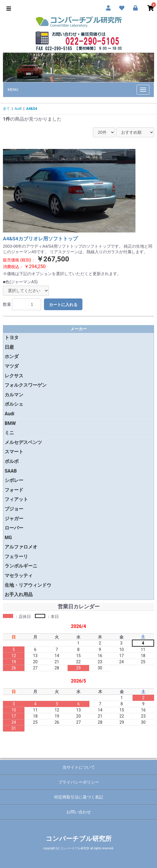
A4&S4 (32, 109)
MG (8, 538)
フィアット (16, 499)
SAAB (11, 471)
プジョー (14, 509)
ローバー (14, 528)
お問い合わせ (79, 812)
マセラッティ (19, 576)
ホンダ (12, 356)
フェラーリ (16, 557)
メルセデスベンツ (23, 442)
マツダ (12, 366)
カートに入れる (63, 305)
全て (6, 109)
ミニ (9, 433)
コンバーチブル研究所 (79, 839)
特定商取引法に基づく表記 (79, 797)
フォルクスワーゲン (26, 385)
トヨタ (12, 337)
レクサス (14, 376)
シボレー (14, 480)
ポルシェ (14, 404)
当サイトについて (79, 767)
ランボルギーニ (21, 566)
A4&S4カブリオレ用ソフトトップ (40, 239)
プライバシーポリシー (79, 782)
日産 (9, 347)
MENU (13, 90)
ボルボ (12, 461)
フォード (14, 490)
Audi (18, 109)
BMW (10, 423)
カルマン (14, 395)
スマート (14, 452)
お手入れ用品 (19, 594)
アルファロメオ (21, 547)
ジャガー (14, 519)
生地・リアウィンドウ (28, 585)
